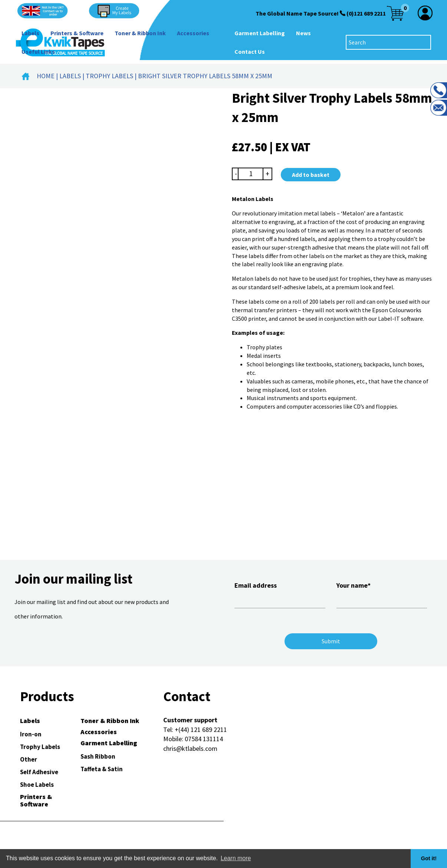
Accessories (193, 33)
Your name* (382, 594)
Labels (30, 33)
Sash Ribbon (98, 756)
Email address (280, 594)
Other (29, 759)
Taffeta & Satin (102, 769)
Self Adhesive (39, 772)
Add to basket (311, 175)
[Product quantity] (251, 174)
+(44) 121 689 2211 (201, 730)
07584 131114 (204, 739)
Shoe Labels (37, 785)
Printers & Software (77, 33)
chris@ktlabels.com (190, 748)
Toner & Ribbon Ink (140, 33)
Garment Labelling (260, 33)
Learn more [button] (236, 858)
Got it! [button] (429, 858)
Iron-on (31, 734)
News (303, 33)
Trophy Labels (109, 76)
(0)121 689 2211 (366, 13)
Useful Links (38, 52)
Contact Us (250, 52)
